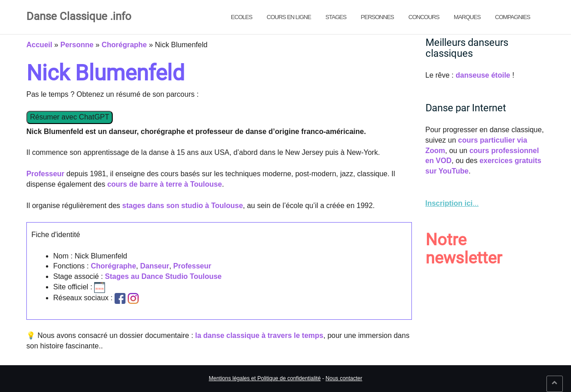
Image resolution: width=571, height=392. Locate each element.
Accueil (39, 45)
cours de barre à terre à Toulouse (165, 184)
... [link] (452, 203)
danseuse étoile (483, 75)
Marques (467, 17)
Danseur (155, 266)
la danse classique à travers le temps (259, 335)
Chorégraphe (124, 45)
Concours (424, 17)
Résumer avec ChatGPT (70, 117)
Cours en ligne (289, 17)
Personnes (378, 17)
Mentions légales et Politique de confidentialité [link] (265, 378)
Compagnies (513, 17)
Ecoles (242, 17)
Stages (336, 17)
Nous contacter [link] (344, 378)
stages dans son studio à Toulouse (183, 206)
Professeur (45, 174)
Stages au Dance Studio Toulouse (163, 276)
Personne (77, 45)
